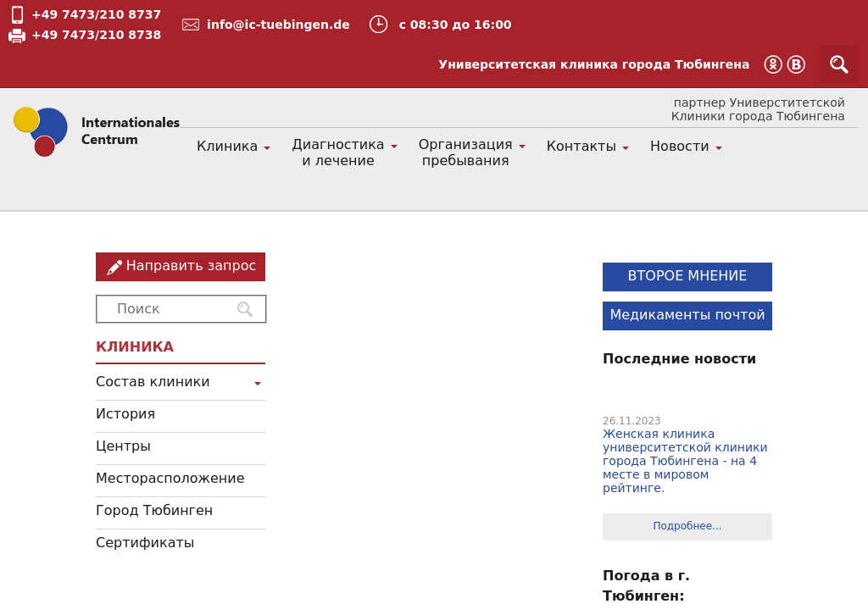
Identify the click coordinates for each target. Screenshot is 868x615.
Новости (680, 146)
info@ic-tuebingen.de (278, 25)
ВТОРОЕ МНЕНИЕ (688, 276)
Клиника (227, 146)
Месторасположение (170, 478)
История (125, 414)
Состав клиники (153, 382)
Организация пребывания (466, 152)
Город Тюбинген (154, 510)
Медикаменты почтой (687, 315)
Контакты (581, 146)
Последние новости (679, 359)
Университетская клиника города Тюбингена (594, 64)
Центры (123, 446)
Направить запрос (191, 266)
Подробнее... (687, 526)
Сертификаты (145, 543)
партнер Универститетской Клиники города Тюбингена (758, 109)
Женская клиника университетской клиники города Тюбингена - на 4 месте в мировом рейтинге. (685, 461)
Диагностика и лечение (338, 152)
